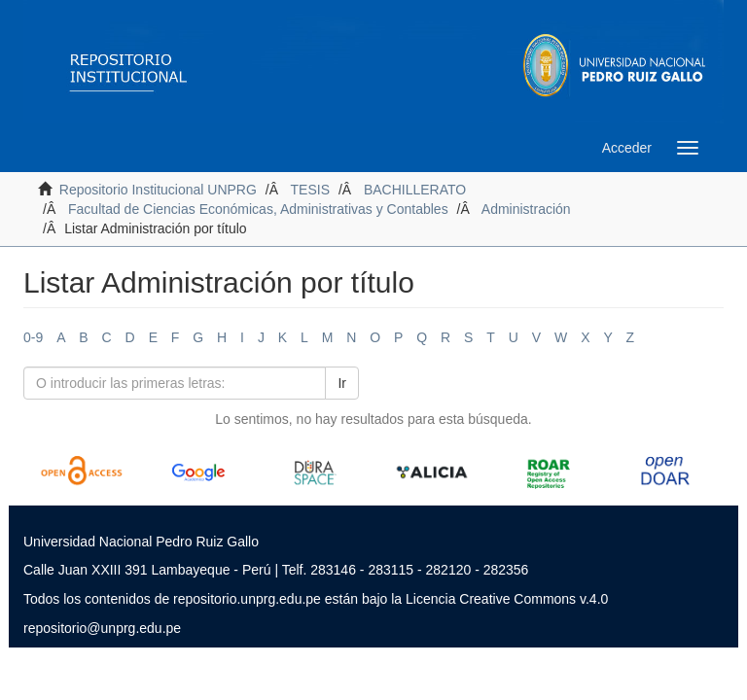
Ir (342, 383)
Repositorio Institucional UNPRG (158, 190)
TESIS (310, 190)
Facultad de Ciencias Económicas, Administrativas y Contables (258, 209)
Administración (526, 209)
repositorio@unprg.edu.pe (102, 628)
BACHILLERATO (415, 190)
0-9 (33, 337)
